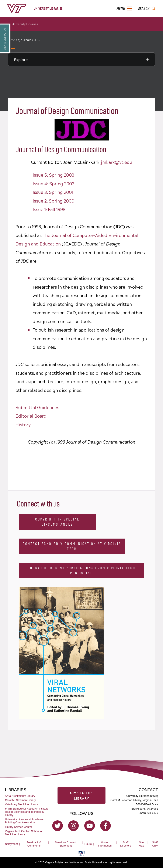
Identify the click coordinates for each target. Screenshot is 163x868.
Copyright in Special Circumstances (57, 522)
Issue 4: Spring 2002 (53, 184)
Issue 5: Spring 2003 (53, 175)
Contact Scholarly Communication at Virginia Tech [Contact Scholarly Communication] (72, 546)
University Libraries (25, 24)
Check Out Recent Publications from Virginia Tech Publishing (81, 571)
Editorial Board (31, 416)
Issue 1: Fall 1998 (49, 209)
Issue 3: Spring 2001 (53, 192)
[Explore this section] (81, 59)
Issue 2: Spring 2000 (53, 201)
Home (11, 40)
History (23, 425)
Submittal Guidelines (37, 407)
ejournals (25, 40)
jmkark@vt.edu (116, 162)
